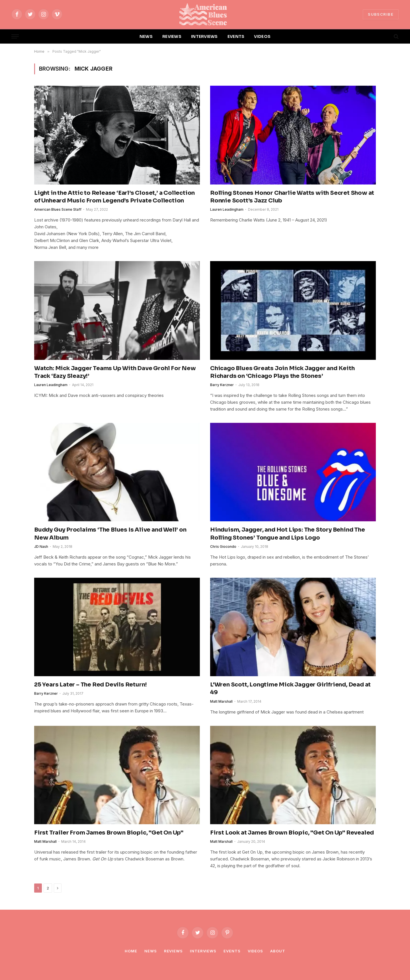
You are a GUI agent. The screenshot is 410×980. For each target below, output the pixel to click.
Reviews (173, 951)
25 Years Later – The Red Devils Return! (91, 685)
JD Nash (41, 547)
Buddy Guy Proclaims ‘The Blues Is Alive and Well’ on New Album (110, 534)
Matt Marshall (221, 701)
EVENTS (236, 36)
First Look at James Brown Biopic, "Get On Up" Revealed (292, 833)
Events (232, 951)
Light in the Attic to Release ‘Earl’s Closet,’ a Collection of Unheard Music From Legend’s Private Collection (114, 197)
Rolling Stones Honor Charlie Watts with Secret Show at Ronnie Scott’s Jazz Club (292, 197)
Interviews (203, 951)
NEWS (146, 36)
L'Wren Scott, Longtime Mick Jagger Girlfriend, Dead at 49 (290, 688)
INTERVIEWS (204, 36)
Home (131, 951)
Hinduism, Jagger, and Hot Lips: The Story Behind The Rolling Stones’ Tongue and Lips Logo (288, 534)
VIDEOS (262, 36)
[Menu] (15, 37)
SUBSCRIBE (381, 14)
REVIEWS (172, 36)
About (278, 951)
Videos (255, 951)
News (151, 951)
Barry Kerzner (222, 385)
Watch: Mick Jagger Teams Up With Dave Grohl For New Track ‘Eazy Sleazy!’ (115, 372)
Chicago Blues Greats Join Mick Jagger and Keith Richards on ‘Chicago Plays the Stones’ (282, 372)
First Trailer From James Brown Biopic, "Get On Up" (109, 833)
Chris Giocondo (223, 547)
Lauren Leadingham (227, 209)
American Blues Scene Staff (58, 209)
